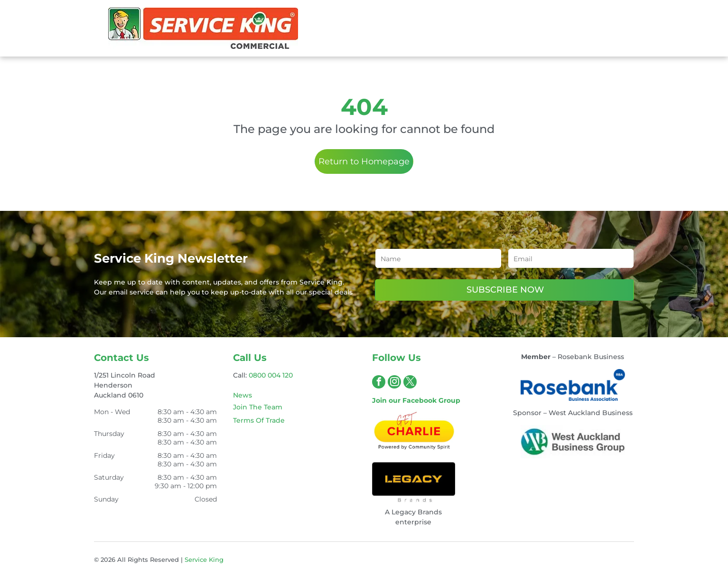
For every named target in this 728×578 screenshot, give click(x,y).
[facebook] (379, 383)
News (243, 395)
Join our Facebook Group (416, 400)
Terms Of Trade (259, 420)
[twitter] (410, 383)
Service (196, 559)
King (216, 559)
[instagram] (394, 383)
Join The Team (258, 407)
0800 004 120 (271, 375)
